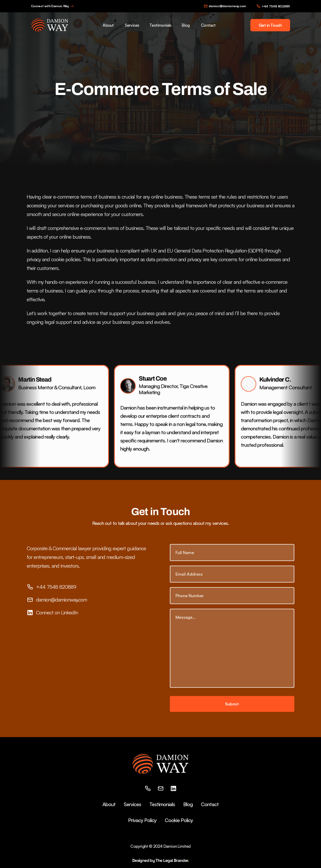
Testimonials (160, 25)
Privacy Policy (142, 820)
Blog (186, 25)
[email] (161, 788)
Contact (208, 25)
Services (132, 25)
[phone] (148, 788)
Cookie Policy (179, 820)
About (108, 25)
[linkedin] (173, 788)
